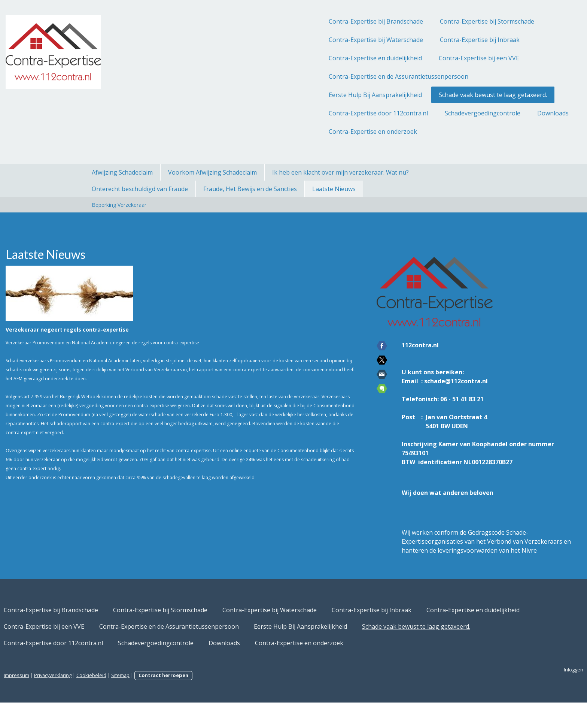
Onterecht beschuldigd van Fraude (140, 189)
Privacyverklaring (137, 701)
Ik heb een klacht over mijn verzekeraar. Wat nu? (340, 172)
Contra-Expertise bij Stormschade (403, 21)
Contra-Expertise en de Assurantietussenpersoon (315, 76)
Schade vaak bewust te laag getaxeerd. (409, 95)
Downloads (469, 113)
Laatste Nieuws (334, 189)
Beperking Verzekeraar (119, 205)
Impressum (100, 701)
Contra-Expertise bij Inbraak (396, 40)
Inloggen (490, 695)
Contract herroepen (247, 701)
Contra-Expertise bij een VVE (395, 58)
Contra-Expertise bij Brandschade (292, 21)
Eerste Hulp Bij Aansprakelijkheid (291, 95)
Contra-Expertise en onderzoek (289, 132)
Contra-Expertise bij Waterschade (292, 40)
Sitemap (204, 701)
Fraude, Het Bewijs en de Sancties (250, 189)
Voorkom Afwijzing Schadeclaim (212, 172)
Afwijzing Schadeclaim (122, 172)
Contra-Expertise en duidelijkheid (291, 58)
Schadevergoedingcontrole (399, 113)
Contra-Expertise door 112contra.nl (294, 113)
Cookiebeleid (175, 701)
